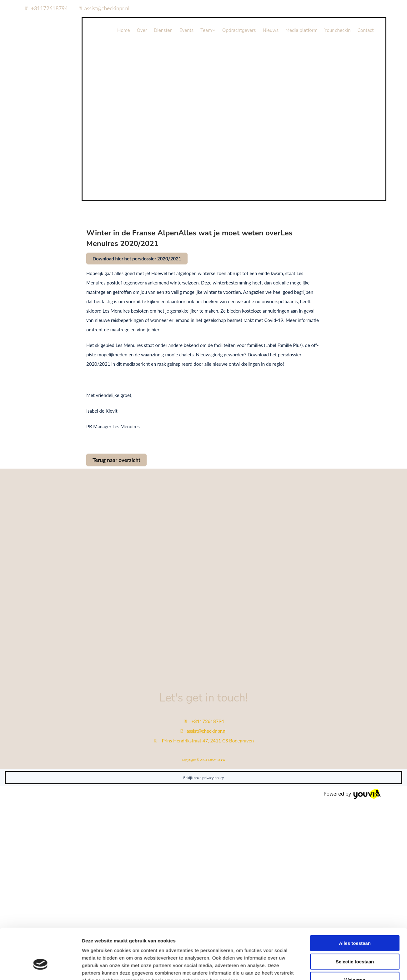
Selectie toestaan (355, 781)
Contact (365, 30)
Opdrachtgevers (239, 30)
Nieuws (271, 30)
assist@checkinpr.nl (107, 8)
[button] (137, 259)
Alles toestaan (355, 763)
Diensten (163, 30)
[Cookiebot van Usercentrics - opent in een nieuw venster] (40, 827)
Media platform (301, 30)
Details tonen (338, 827)
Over (142, 30)
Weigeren (355, 799)
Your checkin (338, 30)
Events (186, 30)
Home (124, 30)
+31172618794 (49, 8)
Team (206, 30)
